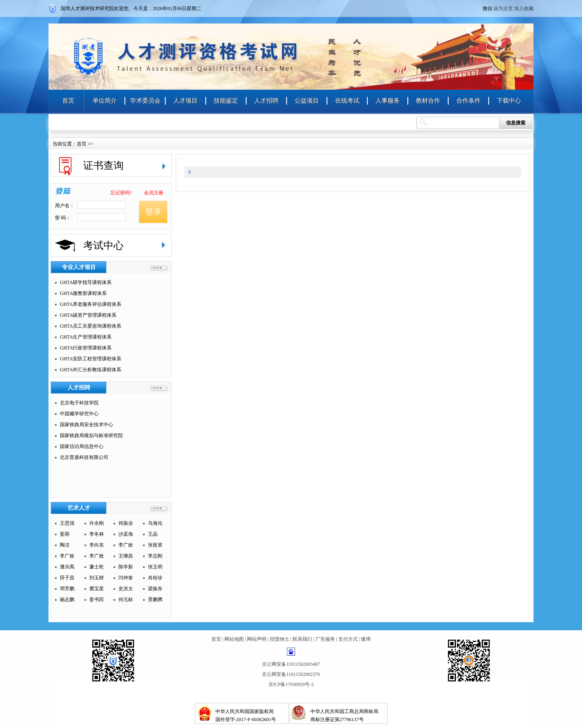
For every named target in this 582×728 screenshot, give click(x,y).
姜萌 (65, 534)
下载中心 (509, 101)
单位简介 (105, 101)
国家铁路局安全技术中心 (86, 425)
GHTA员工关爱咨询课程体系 (91, 326)
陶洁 (65, 545)
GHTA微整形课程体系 (83, 293)
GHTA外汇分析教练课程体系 (91, 370)
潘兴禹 (67, 567)
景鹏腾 (155, 600)
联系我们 (302, 639)
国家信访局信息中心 (82, 446)
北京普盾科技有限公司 (84, 457)
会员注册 (154, 193)
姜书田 (97, 600)
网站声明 (257, 639)
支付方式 (348, 639)
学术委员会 (145, 101)
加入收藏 (524, 8)
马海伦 (155, 523)
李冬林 (97, 534)
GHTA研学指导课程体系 (86, 282)
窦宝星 (97, 589)
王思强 (67, 523)
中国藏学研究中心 (79, 414)
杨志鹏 (67, 600)
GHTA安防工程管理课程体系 (91, 359)
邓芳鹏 (67, 589)
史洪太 (126, 589)
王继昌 (126, 556)
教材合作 (428, 101)
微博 (366, 639)
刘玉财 (97, 578)
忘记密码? (121, 193)
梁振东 (155, 589)
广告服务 (325, 639)
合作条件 (468, 101)
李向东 (97, 545)
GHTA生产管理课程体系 (86, 337)
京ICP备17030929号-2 (291, 684)
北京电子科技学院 (79, 403)
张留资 (155, 545)
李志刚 (155, 556)
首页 (68, 101)
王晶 (153, 534)
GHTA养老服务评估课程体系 (91, 304)
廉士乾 (97, 567)
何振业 (126, 523)
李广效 (126, 545)
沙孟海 (126, 534)
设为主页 (503, 8)
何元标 (126, 600)
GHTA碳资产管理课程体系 (88, 315)
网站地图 (234, 639)
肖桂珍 (155, 578)
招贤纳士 (280, 639)
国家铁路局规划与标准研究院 (91, 436)
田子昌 (67, 578)
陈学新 (126, 567)
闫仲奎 (126, 578)
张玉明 (155, 567)
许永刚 (97, 523)
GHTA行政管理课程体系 (86, 348)
